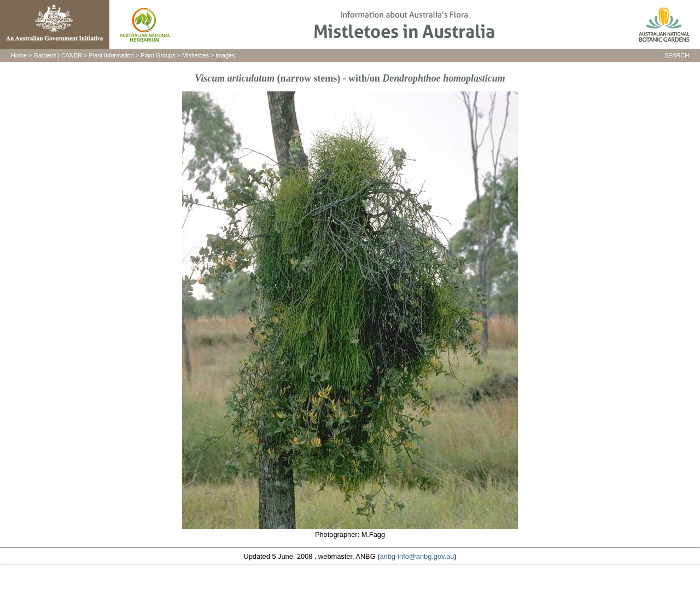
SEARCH (677, 55)
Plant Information (112, 55)
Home (19, 55)
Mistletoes (196, 55)
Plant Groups (158, 55)
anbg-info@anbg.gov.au (417, 556)
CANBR (72, 55)
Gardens (45, 55)
